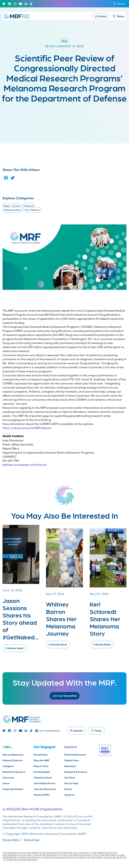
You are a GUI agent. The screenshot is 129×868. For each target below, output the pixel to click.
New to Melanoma (13, 755)
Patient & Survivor (13, 760)
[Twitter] (4, 4)
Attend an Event (43, 778)
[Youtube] (20, 4)
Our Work (70, 778)
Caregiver (8, 766)
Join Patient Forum (44, 783)
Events (17, 206)
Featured (28, 206)
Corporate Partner (13, 789)
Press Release (32, 210)
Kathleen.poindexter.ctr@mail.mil (25, 465)
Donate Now (41, 755)
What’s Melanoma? (75, 755)
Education (70, 766)
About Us (70, 795)
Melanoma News (13, 210)
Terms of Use (31, 840)
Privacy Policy (11, 840)
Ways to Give (41, 766)
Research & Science (14, 772)
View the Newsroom (45, 789)
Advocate (8, 778)
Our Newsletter (42, 772)
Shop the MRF (41, 760)
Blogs (65, 41)
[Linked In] (26, 4)
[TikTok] (31, 4)
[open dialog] (119, 16)
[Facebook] (9, 4)
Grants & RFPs (42, 795)
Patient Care (71, 760)
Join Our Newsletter (65, 696)
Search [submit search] (119, 4)
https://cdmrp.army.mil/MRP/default (27, 428)
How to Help (71, 783)
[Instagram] (15, 4)
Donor (6, 783)
